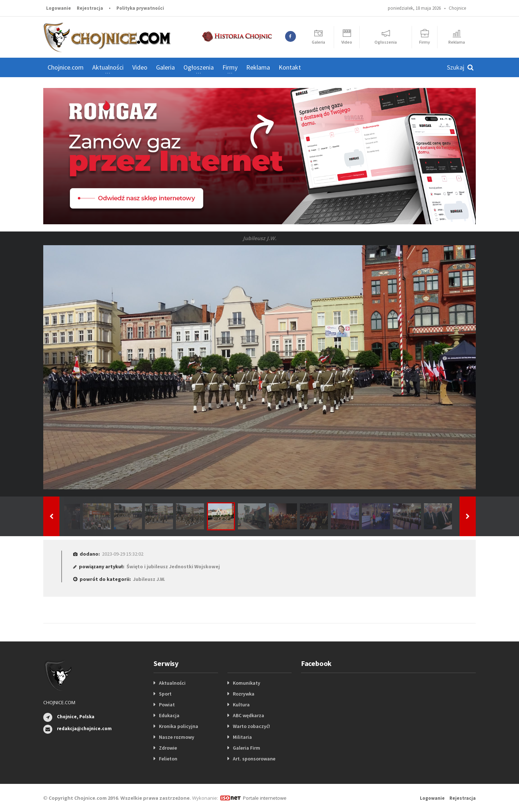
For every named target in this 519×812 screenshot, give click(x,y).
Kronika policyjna (179, 726)
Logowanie (59, 8)
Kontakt (290, 67)
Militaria (242, 737)
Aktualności (172, 683)
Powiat (167, 705)
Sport (165, 694)
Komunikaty (247, 683)
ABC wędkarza (249, 715)
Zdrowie (168, 748)
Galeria (165, 67)
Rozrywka (244, 694)
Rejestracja (90, 8)
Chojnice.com (66, 67)
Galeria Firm (247, 748)
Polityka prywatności (140, 8)
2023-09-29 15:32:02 (123, 554)
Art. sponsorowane (254, 759)
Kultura (241, 705)
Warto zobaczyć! (251, 726)
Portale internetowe (265, 798)
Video (140, 67)
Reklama (258, 67)
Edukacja (169, 715)
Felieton (168, 759)
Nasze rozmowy (177, 737)
